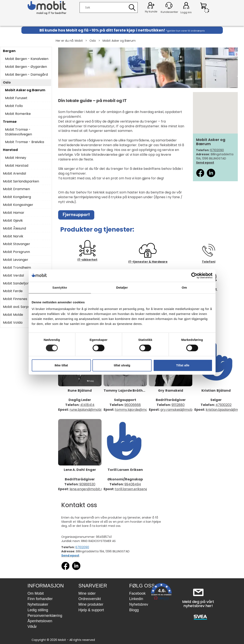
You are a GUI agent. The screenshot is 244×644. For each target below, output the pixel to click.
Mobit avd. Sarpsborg (20, 307)
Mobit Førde (13, 291)
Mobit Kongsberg (17, 197)
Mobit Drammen (16, 189)
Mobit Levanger (16, 260)
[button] (161, 592)
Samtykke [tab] (60, 287)
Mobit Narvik (13, 236)
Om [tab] (184, 287)
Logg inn (186, 6)
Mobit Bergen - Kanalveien (27, 59)
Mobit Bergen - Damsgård (26, 75)
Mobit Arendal (14, 174)
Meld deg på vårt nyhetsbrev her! (198, 604)
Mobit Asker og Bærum (119, 41)
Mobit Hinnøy (16, 158)
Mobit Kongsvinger (18, 205)
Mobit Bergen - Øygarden (26, 67)
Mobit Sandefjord (17, 283)
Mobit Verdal (13, 276)
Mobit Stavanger (17, 244)
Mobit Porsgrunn (16, 252)
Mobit (79, 41)
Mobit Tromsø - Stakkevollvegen (18, 132)
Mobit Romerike (18, 114)
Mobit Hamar (14, 213)
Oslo (93, 41)
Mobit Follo (14, 106)
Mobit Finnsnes (15, 299)
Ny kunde (151, 12)
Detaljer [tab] (122, 287)
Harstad (10, 150)
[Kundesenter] (169, 5)
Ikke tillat (61, 365)
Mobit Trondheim (17, 268)
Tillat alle (183, 365)
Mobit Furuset (16, 98)
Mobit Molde (13, 315)
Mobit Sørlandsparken (21, 181)
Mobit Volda (13, 323)
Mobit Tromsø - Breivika (25, 142)
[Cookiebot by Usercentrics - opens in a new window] (194, 276)
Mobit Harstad (17, 166)
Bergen (9, 51)
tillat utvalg (122, 365)
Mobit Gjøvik (13, 221)
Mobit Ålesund (14, 228)
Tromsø (10, 122)
